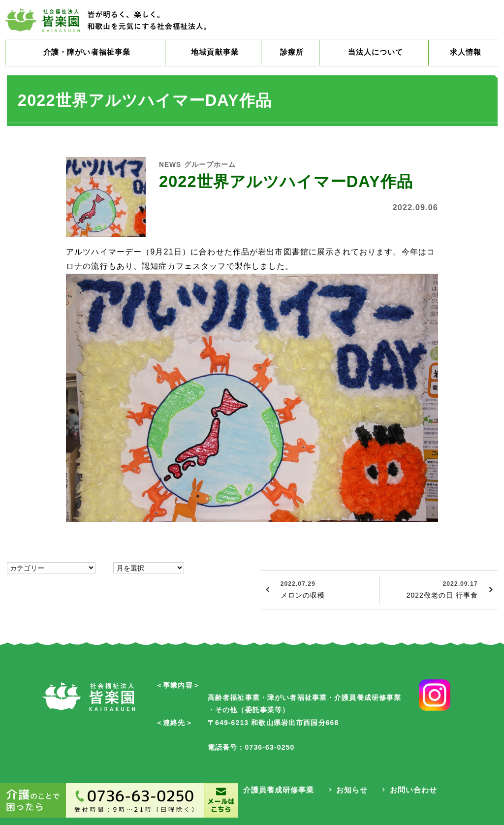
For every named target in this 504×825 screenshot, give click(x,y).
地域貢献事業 (222, 54)
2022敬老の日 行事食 (429, 592)
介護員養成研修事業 (277, 791)
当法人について (377, 54)
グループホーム (218, 167)
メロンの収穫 (326, 592)
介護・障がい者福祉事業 (89, 54)
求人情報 (466, 54)
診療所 (296, 54)
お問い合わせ (412, 791)
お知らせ (350, 791)
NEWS (172, 167)
